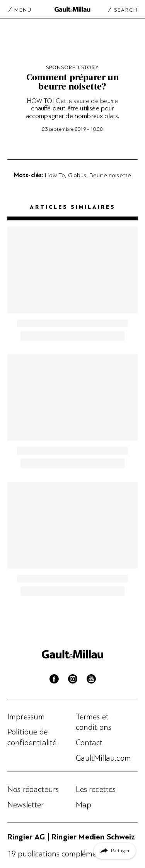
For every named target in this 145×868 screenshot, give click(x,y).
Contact (89, 743)
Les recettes (96, 789)
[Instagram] (73, 680)
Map (84, 805)
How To (55, 175)
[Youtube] (91, 680)
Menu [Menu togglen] (23, 9)
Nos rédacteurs (33, 789)
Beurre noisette (110, 175)
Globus (77, 175)
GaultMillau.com (103, 758)
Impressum (26, 717)
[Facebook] (54, 680)
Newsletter (26, 805)
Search (126, 9)
